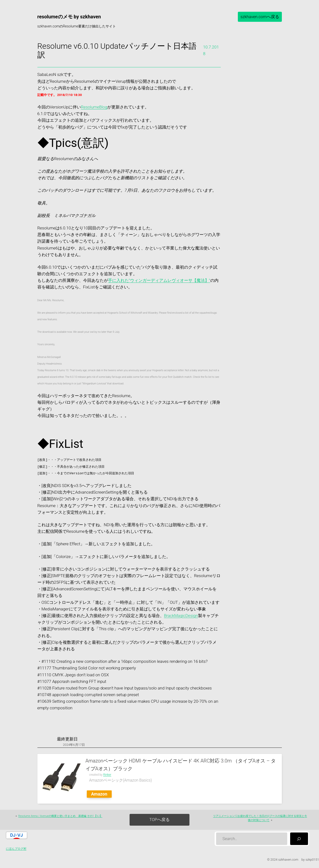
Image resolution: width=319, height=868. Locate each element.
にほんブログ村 (16, 849)
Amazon (99, 794)
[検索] (299, 839)
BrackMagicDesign (181, 616)
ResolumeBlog (94, 107)
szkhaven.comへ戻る (260, 17)
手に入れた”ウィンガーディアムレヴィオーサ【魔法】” (159, 280)
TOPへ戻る (159, 820)
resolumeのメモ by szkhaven (69, 17)
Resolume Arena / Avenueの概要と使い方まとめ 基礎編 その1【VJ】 (60, 816)
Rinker (107, 775)
